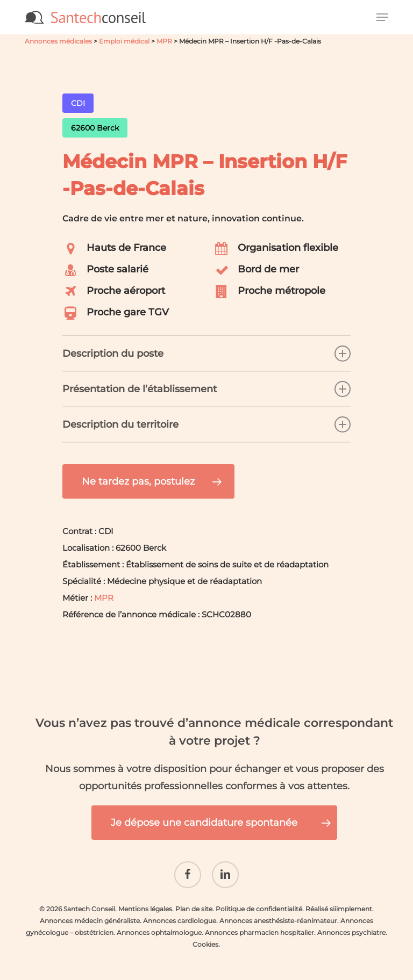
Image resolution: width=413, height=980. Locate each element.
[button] (382, 17)
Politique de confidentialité (259, 901)
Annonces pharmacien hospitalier (259, 924)
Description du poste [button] (206, 354)
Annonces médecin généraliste (90, 913)
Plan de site (194, 901)
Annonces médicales (58, 41)
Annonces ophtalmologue (159, 924)
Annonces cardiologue (180, 913)
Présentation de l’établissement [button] (206, 389)
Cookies (205, 936)
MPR (164, 41)
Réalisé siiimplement (339, 901)
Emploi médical (124, 41)
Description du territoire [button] (206, 424)
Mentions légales (145, 901)
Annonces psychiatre (351, 924)
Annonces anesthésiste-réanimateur (278, 913)
